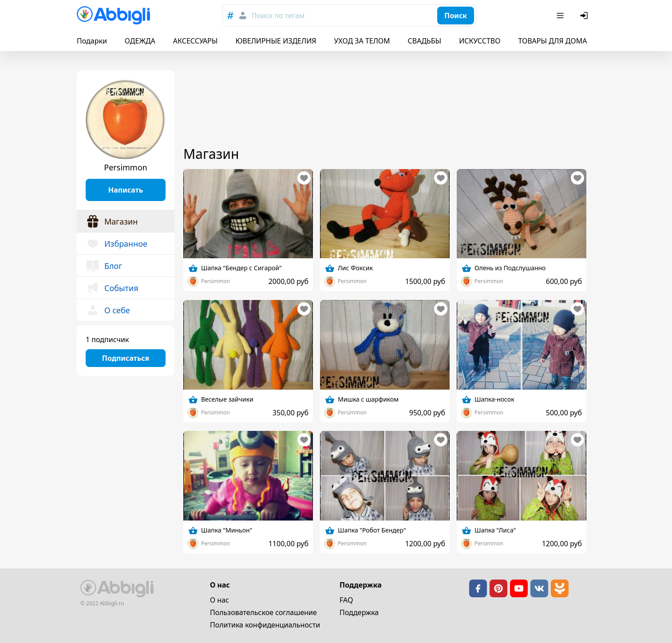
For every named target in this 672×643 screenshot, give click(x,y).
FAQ (346, 600)
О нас (219, 600)
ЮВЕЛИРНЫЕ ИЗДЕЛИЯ (276, 41)
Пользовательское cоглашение (263, 612)
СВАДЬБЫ (425, 41)
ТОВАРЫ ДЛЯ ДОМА (552, 41)
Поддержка (359, 612)
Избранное (117, 244)
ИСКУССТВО (480, 41)
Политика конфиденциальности (265, 625)
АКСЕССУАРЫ (196, 41)
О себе (108, 310)
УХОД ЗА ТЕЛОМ (362, 41)
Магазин (112, 221)
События (112, 288)
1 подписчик (107, 339)
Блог (104, 266)
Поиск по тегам (278, 16)
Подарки (92, 41)
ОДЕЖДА (140, 41)
